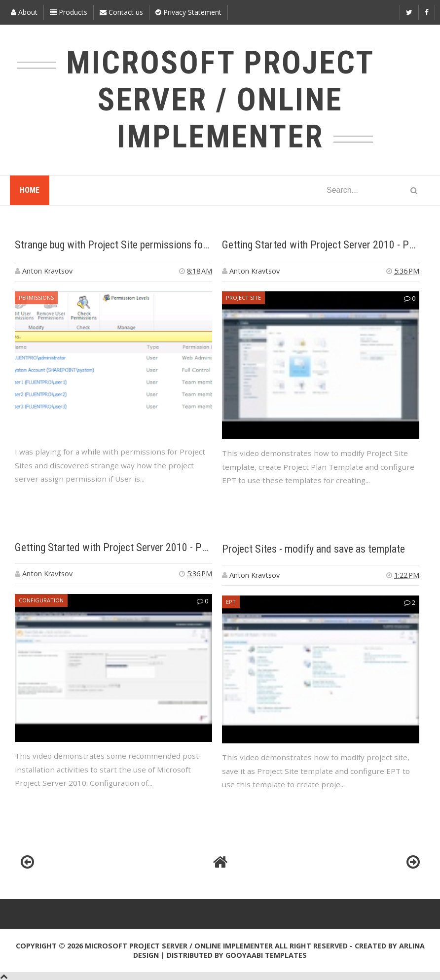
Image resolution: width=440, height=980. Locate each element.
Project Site (243, 297)
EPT (231, 602)
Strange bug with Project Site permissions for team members (143, 245)
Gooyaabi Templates (266, 955)
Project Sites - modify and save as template (313, 549)
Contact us (121, 12)
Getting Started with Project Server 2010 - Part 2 (326, 245)
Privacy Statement (188, 12)
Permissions (36, 297)
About (24, 12)
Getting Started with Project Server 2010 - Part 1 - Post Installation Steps (171, 547)
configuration (41, 600)
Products (69, 12)
